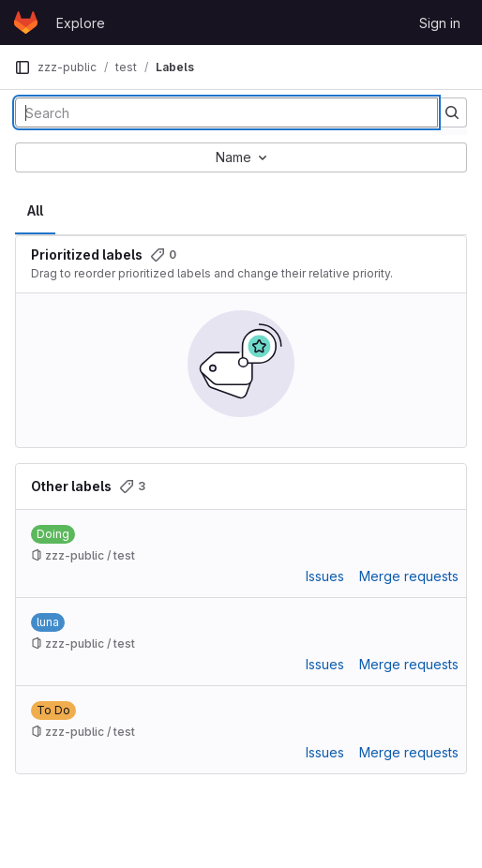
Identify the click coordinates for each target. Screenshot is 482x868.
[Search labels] (226, 112)
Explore (81, 23)
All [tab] (35, 210)
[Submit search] (452, 112)
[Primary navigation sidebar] (23, 67)
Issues (325, 576)
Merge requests (409, 576)
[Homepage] (26, 22)
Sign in (440, 23)
